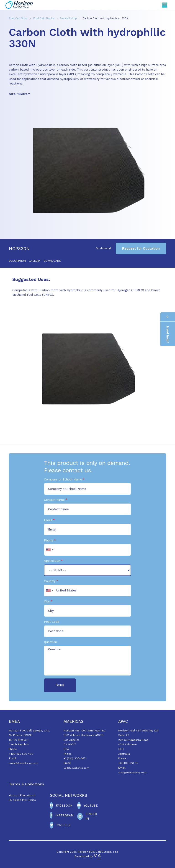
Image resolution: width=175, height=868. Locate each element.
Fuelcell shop (69, 18)
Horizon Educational (22, 795)
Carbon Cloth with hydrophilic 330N (105, 18)
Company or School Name (63, 479)
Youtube (91, 806)
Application (52, 561)
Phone (49, 540)
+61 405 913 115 (128, 763)
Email (48, 520)
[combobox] (49, 550)
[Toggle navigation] (165, 5)
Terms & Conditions (26, 784)
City (47, 601)
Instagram (64, 815)
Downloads (52, 261)
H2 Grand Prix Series (22, 800)
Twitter (63, 825)
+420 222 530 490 (21, 754)
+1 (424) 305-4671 (75, 758)
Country (50, 581)
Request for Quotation (141, 248)
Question (50, 642)
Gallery (35, 261)
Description (17, 261)
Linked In (91, 816)
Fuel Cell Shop (19, 18)
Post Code (52, 622)
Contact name (54, 500)
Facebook (64, 806)
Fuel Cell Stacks (44, 18)
